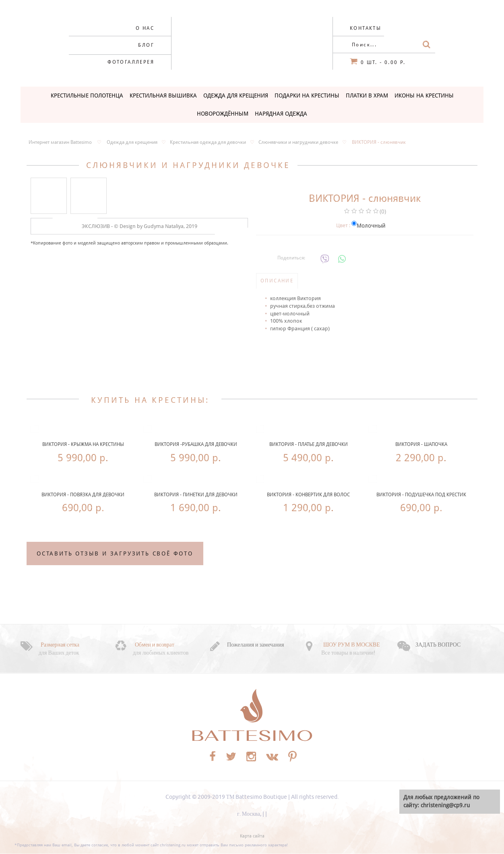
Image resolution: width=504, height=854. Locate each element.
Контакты (366, 28)
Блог (146, 45)
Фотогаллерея (131, 62)
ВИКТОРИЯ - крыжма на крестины (83, 444)
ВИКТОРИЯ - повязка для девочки (83, 495)
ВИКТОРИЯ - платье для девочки (309, 444)
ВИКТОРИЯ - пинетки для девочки (196, 495)
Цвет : (343, 225)
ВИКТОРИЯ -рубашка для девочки (196, 444)
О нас (145, 28)
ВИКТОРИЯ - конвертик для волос (308, 495)
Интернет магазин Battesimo (60, 142)
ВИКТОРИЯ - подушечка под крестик (421, 495)
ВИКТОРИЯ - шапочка (421, 444)
